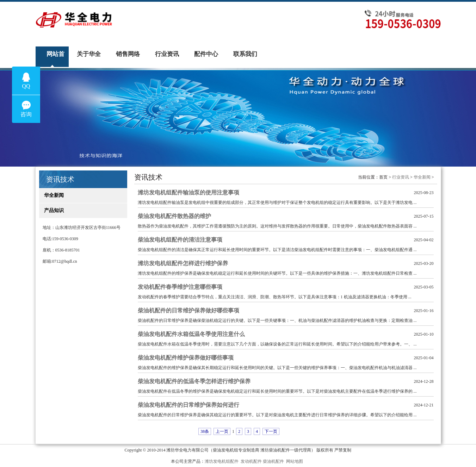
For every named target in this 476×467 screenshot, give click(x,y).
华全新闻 (51, 195)
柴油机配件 (273, 461)
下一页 (271, 431)
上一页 (222, 431)
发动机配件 (251, 461)
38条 (205, 431)
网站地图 (295, 461)
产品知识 (51, 210)
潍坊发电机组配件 (222, 461)
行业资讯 (401, 177)
